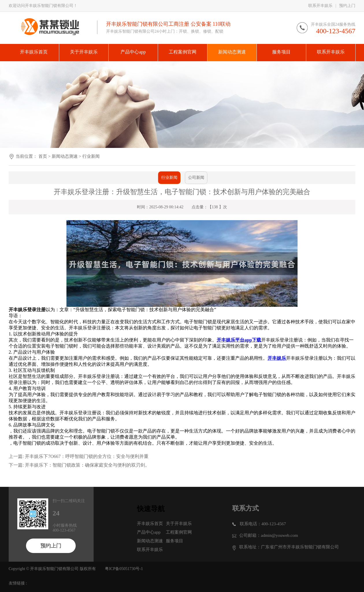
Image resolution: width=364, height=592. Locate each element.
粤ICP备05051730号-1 (124, 569)
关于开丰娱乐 (179, 524)
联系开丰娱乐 (320, 6)
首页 (43, 156)
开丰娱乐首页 (150, 524)
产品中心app (149, 532)
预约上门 (347, 6)
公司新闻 (196, 178)
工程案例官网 (179, 532)
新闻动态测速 (65, 156)
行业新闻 (91, 156)
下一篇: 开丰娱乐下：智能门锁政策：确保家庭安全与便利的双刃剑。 (79, 465)
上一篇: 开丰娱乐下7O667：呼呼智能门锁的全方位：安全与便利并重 (79, 456)
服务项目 (174, 541)
